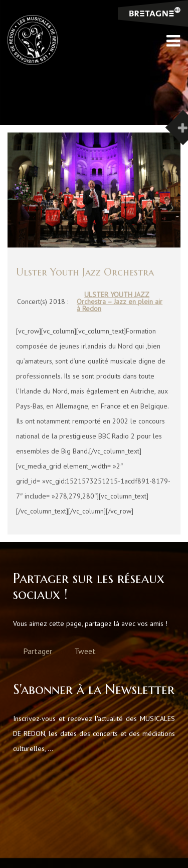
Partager (38, 651)
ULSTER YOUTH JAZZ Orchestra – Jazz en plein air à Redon (120, 301)
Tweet (85, 651)
